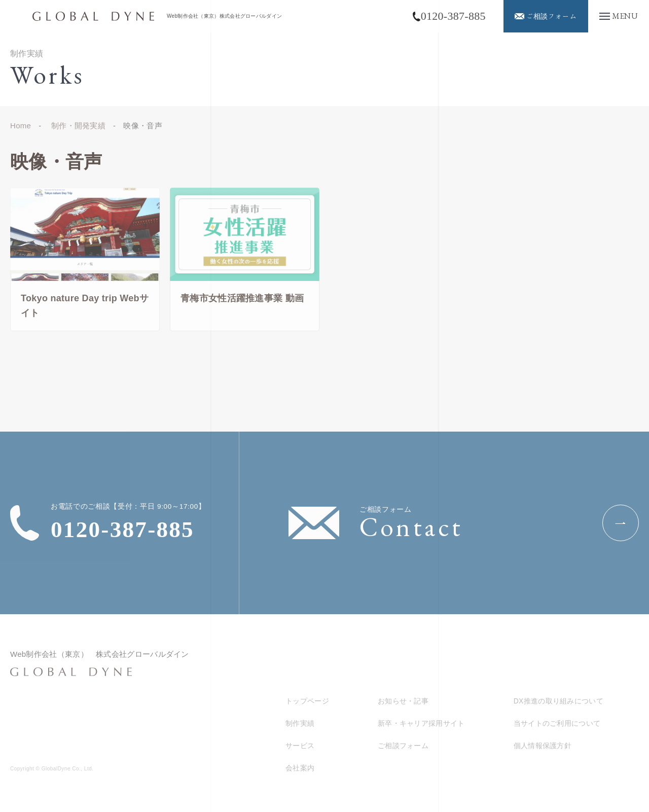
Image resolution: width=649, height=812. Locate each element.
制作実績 (300, 723)
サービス (300, 746)
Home (21, 126)
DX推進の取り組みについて (558, 701)
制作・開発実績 (78, 126)
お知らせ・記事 (403, 701)
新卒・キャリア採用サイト (421, 723)
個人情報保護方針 (543, 746)
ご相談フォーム (403, 746)
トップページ (307, 701)
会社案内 (300, 768)
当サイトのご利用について (557, 723)
